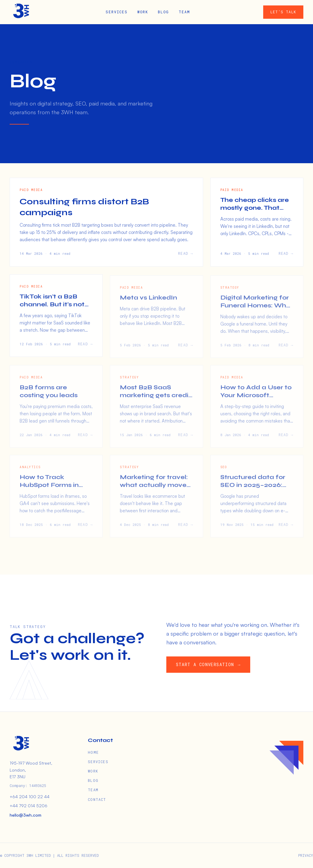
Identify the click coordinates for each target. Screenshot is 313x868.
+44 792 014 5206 (29, 806)
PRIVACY (306, 855)
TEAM (184, 12)
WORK (143, 12)
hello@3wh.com (26, 815)
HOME (93, 752)
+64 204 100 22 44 (30, 797)
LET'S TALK (283, 12)
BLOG (163, 12)
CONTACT (97, 799)
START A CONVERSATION (209, 665)
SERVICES (117, 12)
